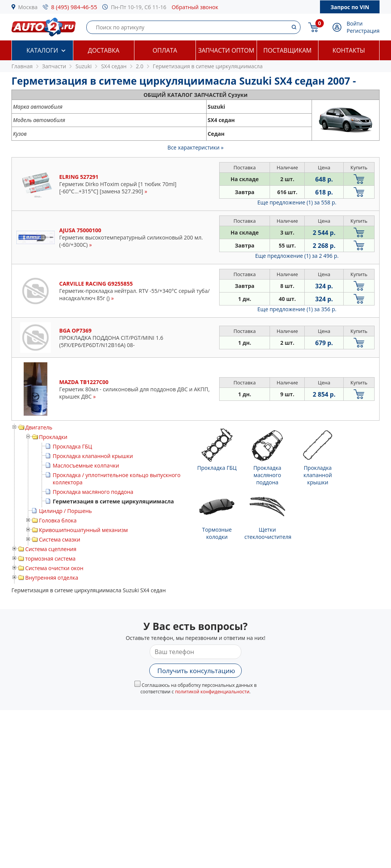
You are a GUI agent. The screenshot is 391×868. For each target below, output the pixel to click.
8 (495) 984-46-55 (74, 7)
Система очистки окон (54, 568)
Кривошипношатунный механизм (83, 530)
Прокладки (53, 437)
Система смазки (60, 539)
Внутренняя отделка (52, 578)
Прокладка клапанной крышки (93, 456)
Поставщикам (288, 50)
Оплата (165, 50)
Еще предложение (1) (297, 202)
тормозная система (50, 559)
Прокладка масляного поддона (93, 492)
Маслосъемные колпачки (86, 465)
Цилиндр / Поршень (65, 511)
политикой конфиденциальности (212, 692)
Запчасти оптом (226, 50)
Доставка (104, 50)
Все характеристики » (196, 147)
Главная (22, 66)
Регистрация (363, 31)
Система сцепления (51, 549)
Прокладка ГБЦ (72, 446)
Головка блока (58, 520)
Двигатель (39, 427)
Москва (28, 7)
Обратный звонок (195, 7)
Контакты (349, 50)
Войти (355, 23)
